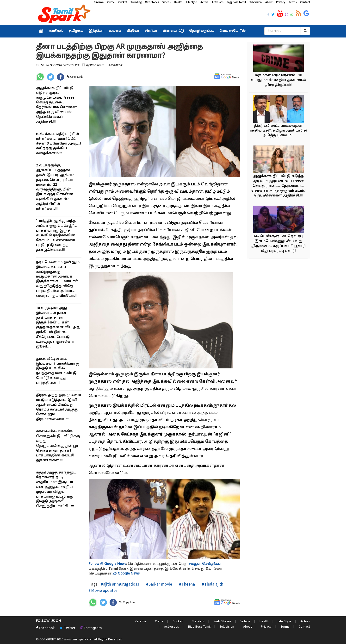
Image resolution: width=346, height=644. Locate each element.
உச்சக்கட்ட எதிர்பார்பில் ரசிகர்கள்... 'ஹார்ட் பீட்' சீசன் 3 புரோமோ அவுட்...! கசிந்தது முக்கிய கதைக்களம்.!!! (59, 144)
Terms (293, 2)
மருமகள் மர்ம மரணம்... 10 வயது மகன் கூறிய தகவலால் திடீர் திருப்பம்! (278, 80)
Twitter (68, 628)
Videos (166, 2)
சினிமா (151, 31)
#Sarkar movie (159, 584)
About (269, 2)
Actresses (217, 2)
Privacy (281, 2)
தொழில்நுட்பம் (202, 31)
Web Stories (152, 2)
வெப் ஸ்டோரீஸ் (233, 31)
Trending (136, 2)
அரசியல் (56, 31)
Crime (111, 2)
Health (178, 2)
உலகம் (115, 31)
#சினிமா (115, 65)
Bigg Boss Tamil (236, 2)
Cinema (99, 2)
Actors (204, 2)
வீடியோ (133, 31)
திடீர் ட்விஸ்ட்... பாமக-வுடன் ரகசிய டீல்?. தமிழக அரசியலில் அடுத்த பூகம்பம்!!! (278, 131)
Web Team (97, 65)
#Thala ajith (212, 584)
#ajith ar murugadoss (120, 584)
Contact (305, 2)
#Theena (186, 584)
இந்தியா (96, 31)
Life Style (191, 2)
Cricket (123, 2)
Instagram (91, 628)
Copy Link (76, 77)
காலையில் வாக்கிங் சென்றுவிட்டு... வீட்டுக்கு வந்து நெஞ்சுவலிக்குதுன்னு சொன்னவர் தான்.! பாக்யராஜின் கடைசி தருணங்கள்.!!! (58, 446)
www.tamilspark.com (79, 639)
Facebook (45, 628)
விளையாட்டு (173, 31)
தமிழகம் (76, 31)
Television (256, 2)
